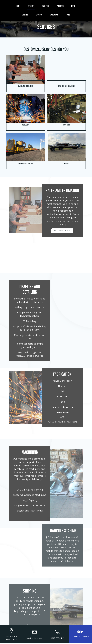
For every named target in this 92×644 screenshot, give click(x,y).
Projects (60, 6)
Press (73, 6)
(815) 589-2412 (57, 639)
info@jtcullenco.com (34, 639)
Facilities (46, 6)
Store (68, 15)
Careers (25, 15)
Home (19, 6)
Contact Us (54, 15)
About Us (39, 15)
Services (31, 6)
